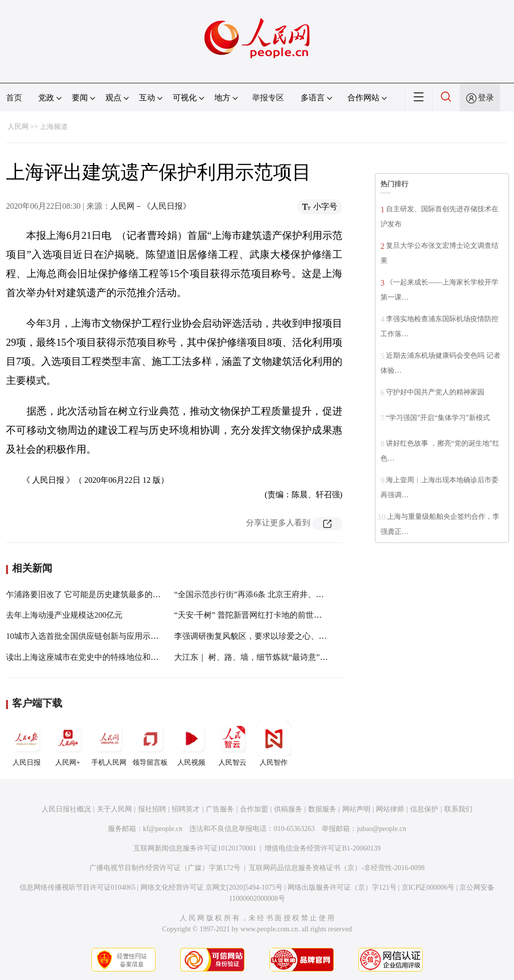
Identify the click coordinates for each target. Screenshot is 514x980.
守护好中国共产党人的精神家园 (435, 392)
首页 (14, 98)
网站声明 (356, 809)
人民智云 (232, 744)
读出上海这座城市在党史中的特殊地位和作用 (86, 657)
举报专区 (268, 98)
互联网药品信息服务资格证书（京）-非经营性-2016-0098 (337, 868)
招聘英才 (186, 809)
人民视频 (191, 744)
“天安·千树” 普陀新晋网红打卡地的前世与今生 (256, 615)
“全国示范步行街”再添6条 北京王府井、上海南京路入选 (273, 594)
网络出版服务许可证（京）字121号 (342, 887)
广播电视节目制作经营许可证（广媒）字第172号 (165, 868)
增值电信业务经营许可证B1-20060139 (323, 848)
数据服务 (322, 809)
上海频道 (54, 127)
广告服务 (220, 809)
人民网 (18, 127)
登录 (486, 98)
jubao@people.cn (381, 829)
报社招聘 (152, 809)
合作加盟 (254, 809)
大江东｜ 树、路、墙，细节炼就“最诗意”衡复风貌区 (267, 657)
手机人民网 (109, 744)
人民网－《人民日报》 (151, 206)
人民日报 (27, 744)
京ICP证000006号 (428, 887)
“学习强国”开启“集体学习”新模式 (438, 418)
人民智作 (274, 744)
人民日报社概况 (66, 809)
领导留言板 (150, 744)
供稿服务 (288, 809)
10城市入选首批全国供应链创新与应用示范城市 (90, 636)
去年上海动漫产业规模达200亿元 (64, 615)
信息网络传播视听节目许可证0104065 (78, 887)
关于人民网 (114, 809)
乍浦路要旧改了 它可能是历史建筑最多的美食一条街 (99, 594)
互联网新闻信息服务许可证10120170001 (195, 848)
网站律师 (390, 809)
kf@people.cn (163, 829)
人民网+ (68, 744)
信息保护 (424, 809)
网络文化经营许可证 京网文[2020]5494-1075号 (212, 887)
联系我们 (458, 809)
